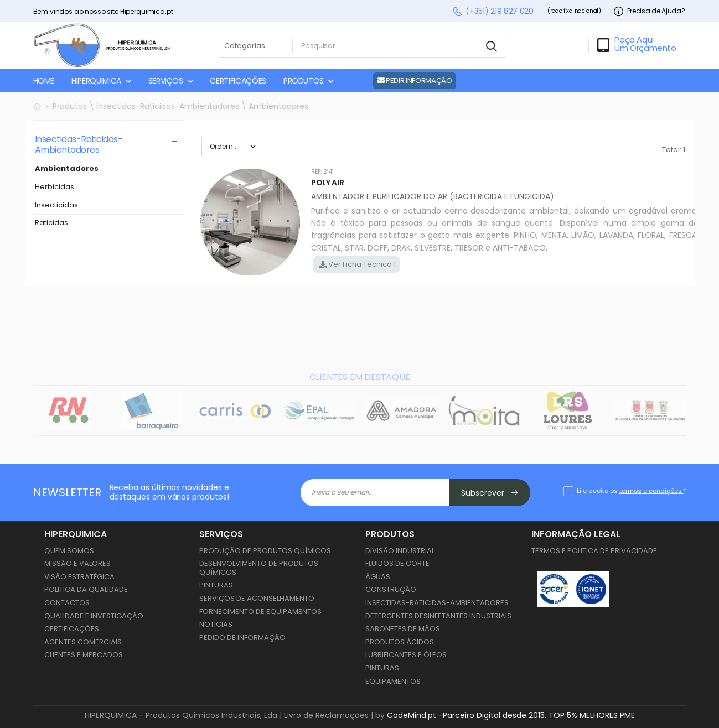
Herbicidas (55, 187)
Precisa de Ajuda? (650, 11)
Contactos (67, 603)
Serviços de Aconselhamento (257, 598)
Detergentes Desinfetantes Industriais (438, 616)
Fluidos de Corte (397, 563)
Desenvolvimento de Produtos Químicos (259, 568)
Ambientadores (67, 169)
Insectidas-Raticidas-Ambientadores (437, 603)
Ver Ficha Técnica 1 (361, 264)
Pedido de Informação (242, 638)
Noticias (216, 624)
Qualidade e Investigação (94, 616)
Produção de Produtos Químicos (265, 551)
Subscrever (490, 493)
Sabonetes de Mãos (403, 629)
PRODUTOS (304, 81)
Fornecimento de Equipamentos (260, 612)
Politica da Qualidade (86, 589)
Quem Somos (69, 551)
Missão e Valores (77, 563)
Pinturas (216, 585)
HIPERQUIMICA (96, 81)
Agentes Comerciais (83, 642)
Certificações (72, 629)
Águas (378, 577)
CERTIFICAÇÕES (238, 81)
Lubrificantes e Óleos (406, 655)
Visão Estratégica (79, 577)
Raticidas (51, 223)
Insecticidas (56, 206)
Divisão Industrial (400, 551)
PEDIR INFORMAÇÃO (415, 80)
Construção (391, 589)
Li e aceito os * (632, 491)
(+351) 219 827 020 (493, 11)
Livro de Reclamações (326, 715)
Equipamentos (393, 681)
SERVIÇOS (166, 81)
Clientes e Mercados (84, 655)
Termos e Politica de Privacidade (594, 551)
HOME (44, 81)
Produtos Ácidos (400, 642)
